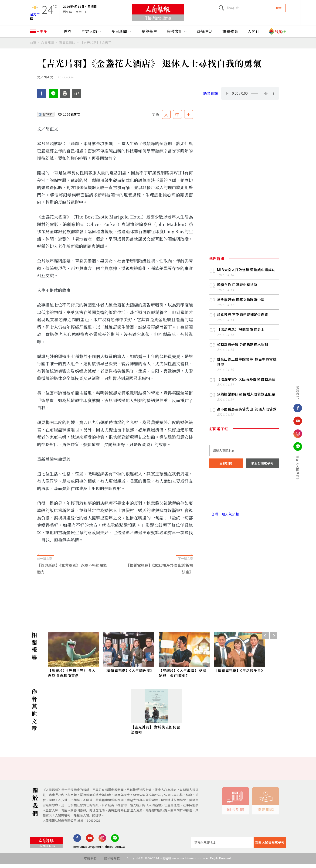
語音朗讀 (211, 97)
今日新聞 (122, 34)
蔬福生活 (205, 34)
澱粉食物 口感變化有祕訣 (237, 289)
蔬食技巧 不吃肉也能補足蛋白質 (243, 319)
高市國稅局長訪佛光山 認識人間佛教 (247, 413)
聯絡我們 (90, 862)
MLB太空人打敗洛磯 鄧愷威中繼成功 (246, 274)
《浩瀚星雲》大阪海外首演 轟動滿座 (246, 383)
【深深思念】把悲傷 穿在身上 (241, 333)
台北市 (35, 15)
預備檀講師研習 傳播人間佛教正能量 (246, 398)
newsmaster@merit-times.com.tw (99, 851)
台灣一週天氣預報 (224, 518)
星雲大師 (92, 34)
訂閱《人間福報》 (294, 468)
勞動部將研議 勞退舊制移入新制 (243, 348)
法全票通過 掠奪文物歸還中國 (241, 304)
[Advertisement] (158, 603)
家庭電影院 (67, 45)
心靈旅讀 (48, 45)
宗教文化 (177, 34)
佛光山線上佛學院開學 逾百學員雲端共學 (247, 366)
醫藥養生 (150, 34)
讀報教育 (230, 34)
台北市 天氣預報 (244, 498)
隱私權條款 (112, 862)
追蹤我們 (294, 392)
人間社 (254, 34)
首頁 (68, 34)
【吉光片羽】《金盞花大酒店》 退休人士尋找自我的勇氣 (99, 45)
